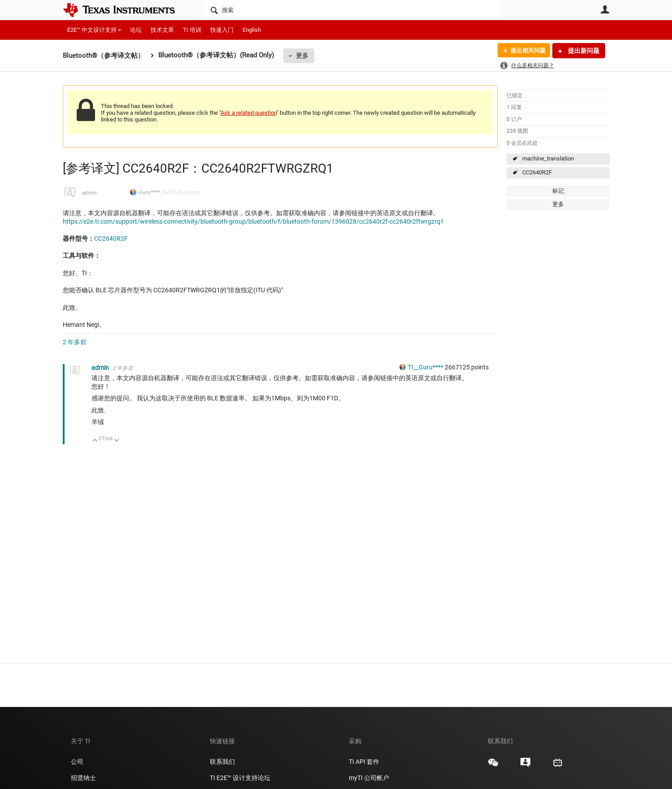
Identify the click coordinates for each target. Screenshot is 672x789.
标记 (558, 191)
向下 (116, 441)
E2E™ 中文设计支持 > (94, 30)
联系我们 (222, 762)
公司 (77, 762)
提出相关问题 (526, 51)
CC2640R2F (537, 172)
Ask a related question (249, 113)
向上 (95, 441)
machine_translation (548, 158)
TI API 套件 (364, 762)
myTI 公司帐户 (369, 778)
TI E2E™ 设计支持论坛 (240, 778)
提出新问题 (583, 51)
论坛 (136, 30)
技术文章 (162, 30)
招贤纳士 (83, 778)
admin (89, 193)
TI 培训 (192, 30)
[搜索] (352, 10)
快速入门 (222, 30)
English (252, 30)
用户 (605, 9)
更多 (302, 56)
